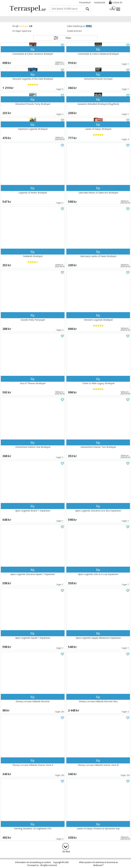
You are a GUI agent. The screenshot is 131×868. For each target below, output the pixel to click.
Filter (68, 38)
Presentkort (85, 2)
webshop (100, 862)
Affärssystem (85, 862)
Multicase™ (98, 865)
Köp (33, 49)
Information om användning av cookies (33, 862)
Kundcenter (100, 2)
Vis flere (66, 852)
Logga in (117, 2)
